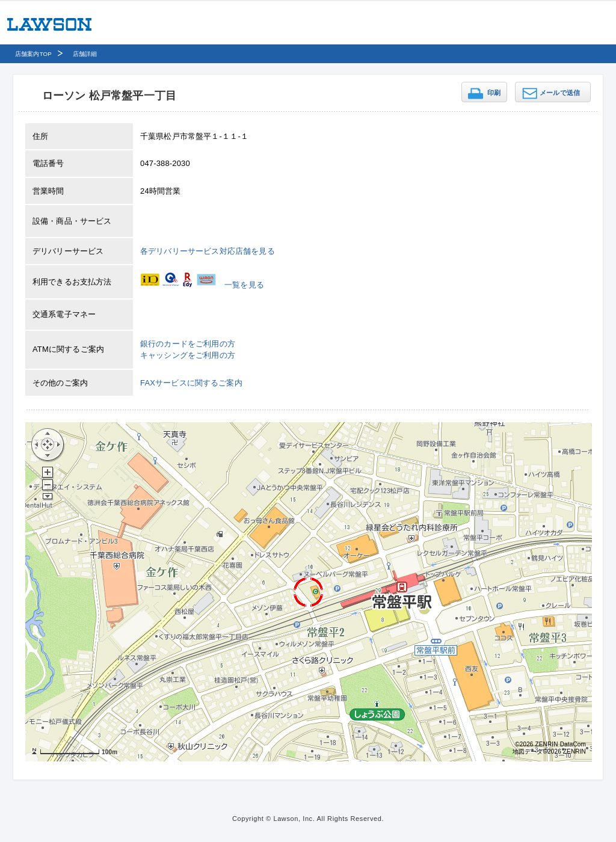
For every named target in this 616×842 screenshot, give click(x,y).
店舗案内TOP (33, 54)
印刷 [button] (494, 93)
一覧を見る (244, 285)
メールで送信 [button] (560, 93)
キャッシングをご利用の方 (188, 355)
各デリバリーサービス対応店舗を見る (208, 251)
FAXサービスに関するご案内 (191, 383)
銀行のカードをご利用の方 (188, 344)
